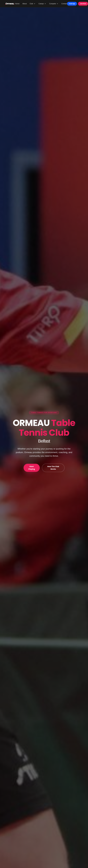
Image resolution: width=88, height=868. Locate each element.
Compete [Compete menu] (54, 4)
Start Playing (32, 468)
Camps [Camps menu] (42, 4)
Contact (64, 4)
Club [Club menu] (33, 4)
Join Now (83, 4)
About (25, 4)
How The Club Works (53, 468)
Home (17, 4)
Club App (72, 4)
